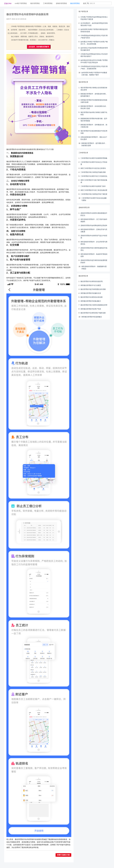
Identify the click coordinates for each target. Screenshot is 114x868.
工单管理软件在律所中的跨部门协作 (93, 186)
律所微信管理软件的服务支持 (91, 293)
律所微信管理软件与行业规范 (91, 285)
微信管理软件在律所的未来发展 (92, 297)
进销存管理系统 (61, 3)
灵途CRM (8, 3)
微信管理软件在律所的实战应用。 (92, 281)
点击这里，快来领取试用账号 (39, 47)
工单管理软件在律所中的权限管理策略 (94, 158)
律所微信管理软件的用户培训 (91, 309)
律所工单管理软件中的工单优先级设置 (94, 190)
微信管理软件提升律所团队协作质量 (93, 289)
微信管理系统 (75, 3)
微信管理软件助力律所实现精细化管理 (94, 305)
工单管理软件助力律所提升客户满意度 (94, 194)
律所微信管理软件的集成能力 (91, 301)
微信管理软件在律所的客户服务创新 (93, 313)
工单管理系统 (48, 3)
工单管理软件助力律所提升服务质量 (93, 172)
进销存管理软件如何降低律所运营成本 (94, 225)
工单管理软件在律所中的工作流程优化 (94, 176)
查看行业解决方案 (63, 855)
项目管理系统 (35, 3)
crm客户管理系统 (21, 3)
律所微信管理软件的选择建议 (92, 317)
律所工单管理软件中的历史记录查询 (93, 168)
